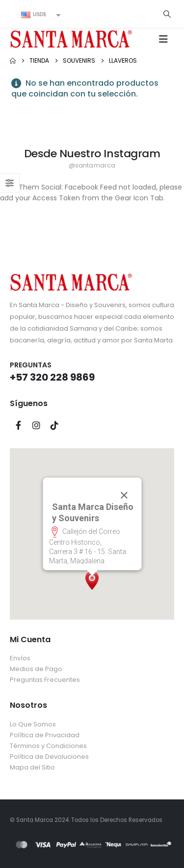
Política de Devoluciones (49, 757)
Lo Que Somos (33, 724)
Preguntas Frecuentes (45, 680)
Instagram (36, 425)
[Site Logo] (71, 39)
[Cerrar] (124, 495)
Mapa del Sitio (32, 767)
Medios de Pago (36, 669)
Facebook (18, 425)
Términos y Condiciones (48, 746)
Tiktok (54, 425)
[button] (167, 14)
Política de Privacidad (45, 735)
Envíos (20, 658)
